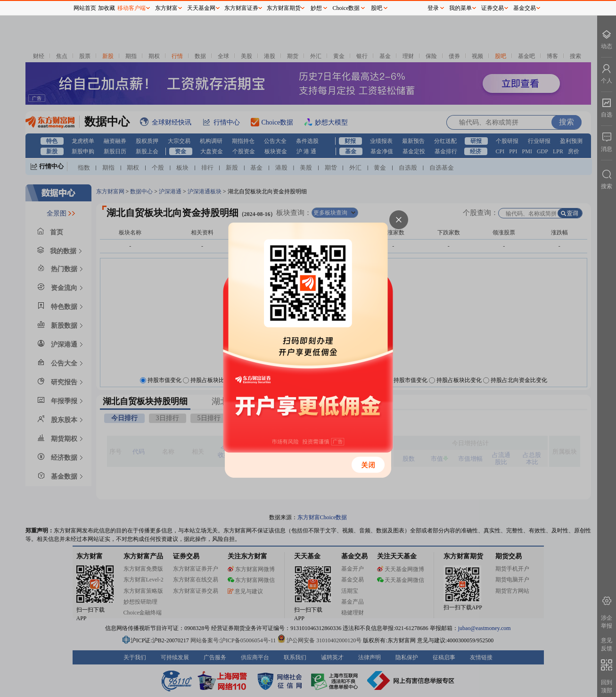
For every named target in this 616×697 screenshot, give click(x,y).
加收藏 (107, 8)
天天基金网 (201, 8)
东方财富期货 (284, 8)
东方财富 (166, 8)
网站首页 (85, 8)
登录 (433, 8)
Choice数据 (346, 8)
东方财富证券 (241, 8)
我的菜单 (460, 8)
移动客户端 (131, 8)
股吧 (377, 8)
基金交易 (525, 8)
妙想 (316, 8)
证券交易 (493, 8)
